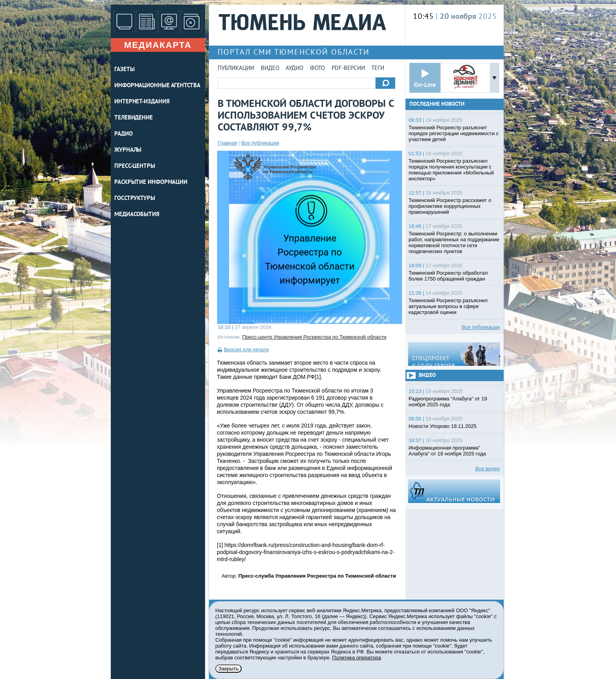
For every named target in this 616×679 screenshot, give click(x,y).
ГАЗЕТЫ (124, 70)
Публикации (236, 69)
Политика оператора (357, 658)
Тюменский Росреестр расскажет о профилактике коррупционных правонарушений (450, 206)
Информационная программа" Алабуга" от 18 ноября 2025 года (447, 451)
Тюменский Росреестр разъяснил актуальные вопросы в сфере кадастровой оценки (448, 306)
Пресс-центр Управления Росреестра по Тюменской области (314, 337)
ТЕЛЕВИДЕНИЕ (134, 118)
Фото (317, 69)
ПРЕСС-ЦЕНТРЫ (135, 166)
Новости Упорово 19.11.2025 (443, 426)
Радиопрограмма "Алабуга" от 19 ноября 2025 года (448, 402)
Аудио (294, 69)
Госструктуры (135, 199)
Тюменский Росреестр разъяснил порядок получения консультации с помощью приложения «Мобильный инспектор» (451, 170)
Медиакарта (158, 45)
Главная (227, 143)
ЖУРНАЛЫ (128, 150)
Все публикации (260, 143)
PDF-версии (348, 69)
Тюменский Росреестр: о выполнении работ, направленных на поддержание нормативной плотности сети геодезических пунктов (454, 242)
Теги (378, 69)
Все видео (488, 469)
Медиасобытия (137, 215)
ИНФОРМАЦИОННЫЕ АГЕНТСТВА (157, 86)
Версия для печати (246, 350)
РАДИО (124, 134)
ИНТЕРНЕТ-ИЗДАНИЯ (142, 102)
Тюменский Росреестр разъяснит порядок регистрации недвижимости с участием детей (454, 133)
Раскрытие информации (151, 183)
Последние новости (437, 104)
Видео (270, 69)
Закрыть (228, 669)
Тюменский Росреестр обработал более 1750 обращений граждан (448, 276)
